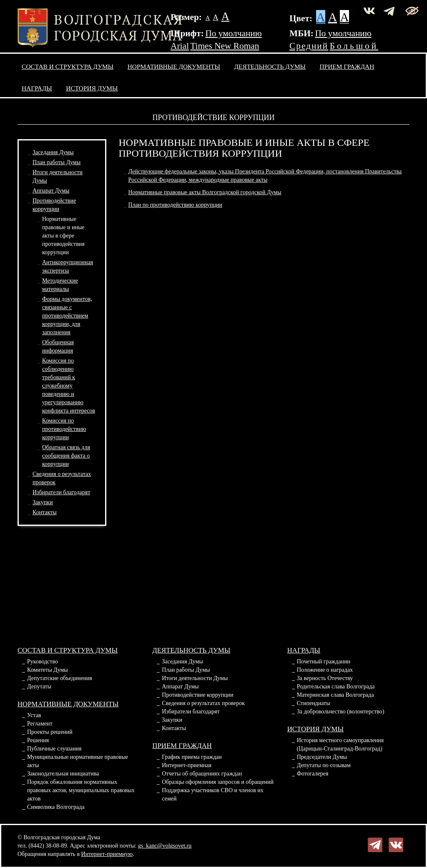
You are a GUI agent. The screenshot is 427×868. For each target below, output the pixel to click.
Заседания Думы (53, 152)
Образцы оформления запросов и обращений (218, 782)
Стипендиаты (314, 703)
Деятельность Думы (270, 66)
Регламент (40, 724)
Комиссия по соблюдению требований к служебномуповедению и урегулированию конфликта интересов (69, 386)
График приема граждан (192, 757)
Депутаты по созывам (324, 765)
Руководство (43, 662)
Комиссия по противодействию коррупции (64, 429)
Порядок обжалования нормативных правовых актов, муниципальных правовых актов (81, 790)
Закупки (43, 502)
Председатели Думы (322, 757)
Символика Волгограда (56, 807)
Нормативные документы (174, 66)
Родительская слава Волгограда (336, 687)
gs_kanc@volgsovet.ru (165, 846)
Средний (309, 46)
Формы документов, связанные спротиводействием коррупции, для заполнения (67, 316)
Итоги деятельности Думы (195, 678)
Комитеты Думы (48, 670)
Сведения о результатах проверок (203, 703)
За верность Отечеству (325, 678)
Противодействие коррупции (198, 695)
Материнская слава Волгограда (335, 695)
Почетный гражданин (324, 662)
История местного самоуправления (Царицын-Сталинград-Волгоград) (340, 744)
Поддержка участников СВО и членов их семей (213, 794)
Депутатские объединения (60, 678)
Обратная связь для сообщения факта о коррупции (66, 456)
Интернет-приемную (107, 854)
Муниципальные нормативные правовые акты (78, 761)
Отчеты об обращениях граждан (202, 774)
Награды (37, 88)
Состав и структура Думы (68, 66)
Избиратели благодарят (61, 492)
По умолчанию (233, 33)
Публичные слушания (54, 749)
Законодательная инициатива (63, 774)
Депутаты (39, 687)
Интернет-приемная (187, 765)
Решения (38, 740)
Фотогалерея (313, 774)
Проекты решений (50, 732)
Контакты (45, 512)
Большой (354, 46)
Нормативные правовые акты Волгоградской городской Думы (205, 192)
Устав (34, 715)
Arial (180, 46)
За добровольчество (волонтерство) (341, 712)
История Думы (92, 88)
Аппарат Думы (51, 191)
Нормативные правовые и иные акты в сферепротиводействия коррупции (63, 236)
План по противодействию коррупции (175, 205)
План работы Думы (57, 162)
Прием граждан (347, 66)
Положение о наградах (325, 670)
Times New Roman (225, 46)
